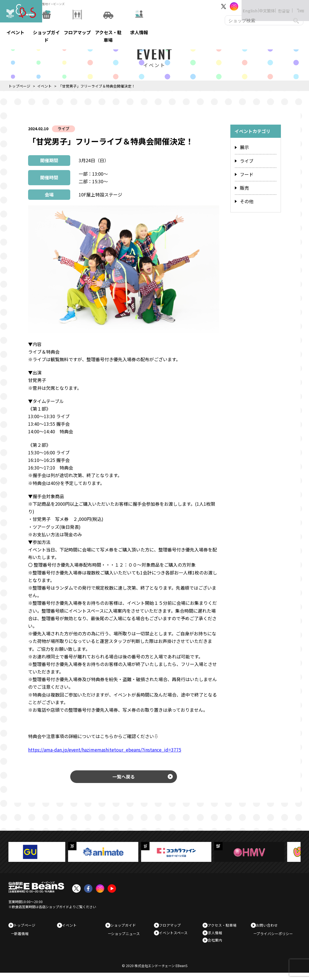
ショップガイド (125, 928)
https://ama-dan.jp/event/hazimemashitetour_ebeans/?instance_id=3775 (105, 750)
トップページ (19, 86)
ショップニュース (128, 938)
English (244, 6)
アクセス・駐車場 (224, 928)
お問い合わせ (269, 928)
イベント (44, 86)
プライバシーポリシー (278, 938)
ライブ (63, 129)
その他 (246, 198)
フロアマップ (172, 928)
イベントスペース (175, 937)
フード (246, 172)
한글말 (278, 6)
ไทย (295, 6)
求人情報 (217, 937)
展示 (244, 147)
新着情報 (24, 938)
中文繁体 (261, 6)
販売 (244, 185)
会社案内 (217, 946)
